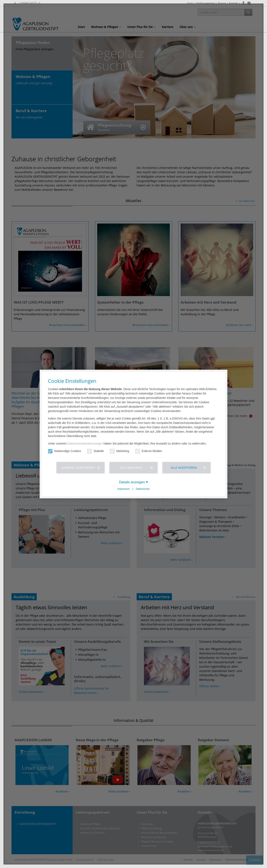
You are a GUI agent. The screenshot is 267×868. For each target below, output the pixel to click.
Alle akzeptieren (184, 468)
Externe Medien (149, 451)
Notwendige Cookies (64, 451)
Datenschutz (143, 489)
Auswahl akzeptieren (78, 468)
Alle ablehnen (131, 468)
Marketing (119, 451)
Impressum (124, 489)
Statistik (95, 451)
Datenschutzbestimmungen (85, 443)
